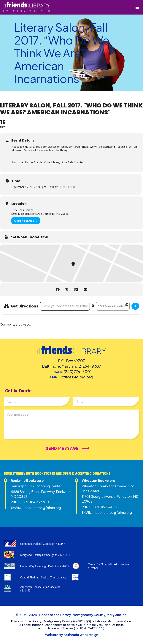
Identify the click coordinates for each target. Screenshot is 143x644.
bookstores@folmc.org (43, 508)
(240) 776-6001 (78, 371)
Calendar (19, 237)
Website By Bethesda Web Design (72, 635)
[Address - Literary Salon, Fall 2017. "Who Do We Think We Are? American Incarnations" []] (65, 306)
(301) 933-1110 (106, 507)
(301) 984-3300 (37, 502)
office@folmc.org (77, 377)
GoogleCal (39, 237)
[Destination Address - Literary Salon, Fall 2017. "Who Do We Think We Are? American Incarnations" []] (113, 306)
